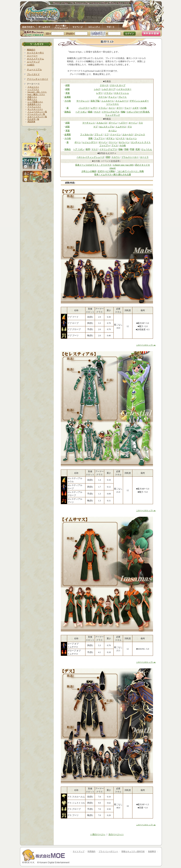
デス (130, 127)
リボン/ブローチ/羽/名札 (138, 112)
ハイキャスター (124, 89)
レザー (99, 93)
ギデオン (110, 138)
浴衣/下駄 (95, 101)
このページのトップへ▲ (146, 345)
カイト (112, 108)
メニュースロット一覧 (37, 112)
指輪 (123, 112)
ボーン (78, 142)
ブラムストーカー (130, 157)
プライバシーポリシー (108, 851)
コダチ (135, 108)
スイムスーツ (122, 101)
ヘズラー (123, 123)
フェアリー (99, 138)
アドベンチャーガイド (38, 79)
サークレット (83, 101)
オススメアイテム (35, 59)
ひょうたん (147, 149)
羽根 (126, 149)
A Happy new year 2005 (123, 165)
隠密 (108, 157)
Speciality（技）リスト (37, 92)
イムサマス (121, 127)
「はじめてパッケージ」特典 (130, 171)
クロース (104, 85)
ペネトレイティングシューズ (90, 157)
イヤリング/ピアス (111, 112)
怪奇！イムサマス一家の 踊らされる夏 (113, 174)
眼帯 (88, 149)
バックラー (84, 108)
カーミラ (144, 157)
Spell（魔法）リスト (36, 94)
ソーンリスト (113, 104)
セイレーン (132, 138)
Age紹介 (31, 65)
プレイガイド (33, 74)
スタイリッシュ (121, 93)
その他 (68, 101)
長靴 (90, 138)
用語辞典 (31, 122)
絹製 (68, 89)
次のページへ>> (116, 834)
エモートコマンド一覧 (37, 117)
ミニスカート (108, 101)
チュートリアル (34, 70)
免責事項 (152, 851)
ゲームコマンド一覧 (36, 114)
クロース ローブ (118, 85)
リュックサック (113, 115)
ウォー (128, 108)
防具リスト (32, 99)
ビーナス (120, 138)
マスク (97, 112)
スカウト (116, 157)
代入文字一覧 (33, 119)
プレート (122, 97)
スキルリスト (33, 87)
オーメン (103, 142)
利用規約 (91, 851)
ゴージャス (140, 134)
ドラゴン (108, 93)
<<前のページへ (98, 834)
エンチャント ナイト (141, 142)
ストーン (113, 142)
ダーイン (113, 123)
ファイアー (105, 145)
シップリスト (33, 89)
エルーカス (128, 134)
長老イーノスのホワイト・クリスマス (93, 165)
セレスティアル (107, 127)
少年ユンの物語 (89, 171)
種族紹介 (31, 50)
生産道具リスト (34, 104)
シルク (97, 89)
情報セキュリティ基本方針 (133, 851)
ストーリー (32, 56)
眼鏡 (90, 112)
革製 (68, 93)
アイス (115, 145)
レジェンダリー (90, 142)
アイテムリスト (34, 107)
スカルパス (102, 123)
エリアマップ (33, 62)
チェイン (113, 97)
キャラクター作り (35, 53)
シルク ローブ (108, 89)
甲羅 (132, 149)
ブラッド (99, 134)
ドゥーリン (115, 134)
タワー (120, 108)
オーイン (133, 123)
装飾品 (68, 112)
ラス (141, 123)
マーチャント (89, 123)
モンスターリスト (35, 109)
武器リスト (32, 97)
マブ (95, 127)
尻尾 (138, 149)
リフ (107, 134)
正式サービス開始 (106, 171)
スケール (103, 97)
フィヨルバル (87, 134)
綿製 (68, 85)
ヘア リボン (81, 112)
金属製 (68, 97)
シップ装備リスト (35, 102)
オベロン (113, 131)
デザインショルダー (139, 101)
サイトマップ (79, 851)
